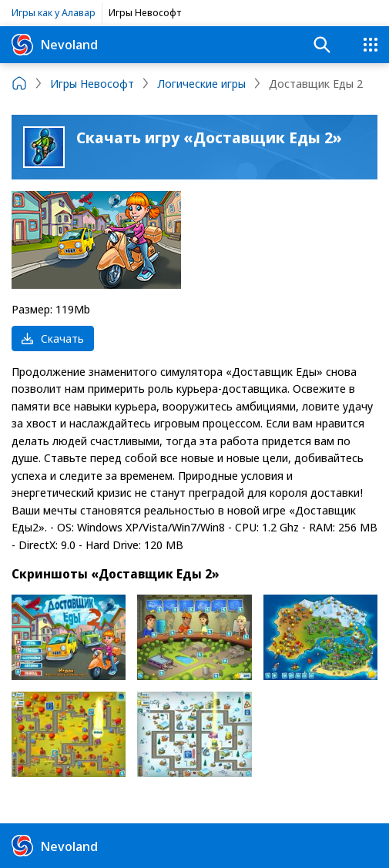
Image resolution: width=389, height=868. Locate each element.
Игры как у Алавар (54, 12)
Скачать (53, 338)
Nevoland (55, 45)
